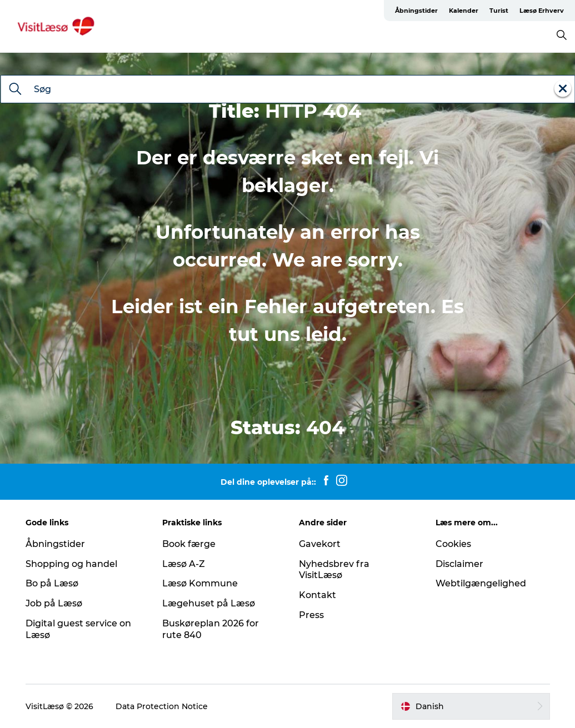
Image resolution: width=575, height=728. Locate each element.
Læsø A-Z (184, 564)
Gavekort (320, 544)
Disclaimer (459, 564)
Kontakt (317, 595)
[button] (471, 706)
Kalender (464, 11)
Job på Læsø (54, 603)
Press (311, 615)
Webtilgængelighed (481, 583)
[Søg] (15, 90)
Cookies (453, 544)
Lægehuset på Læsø (209, 603)
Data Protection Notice (162, 706)
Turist (499, 11)
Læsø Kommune (200, 583)
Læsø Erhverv (542, 11)
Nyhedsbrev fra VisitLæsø (334, 570)
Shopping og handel (71, 564)
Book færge (189, 544)
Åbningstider (416, 11)
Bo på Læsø (52, 583)
